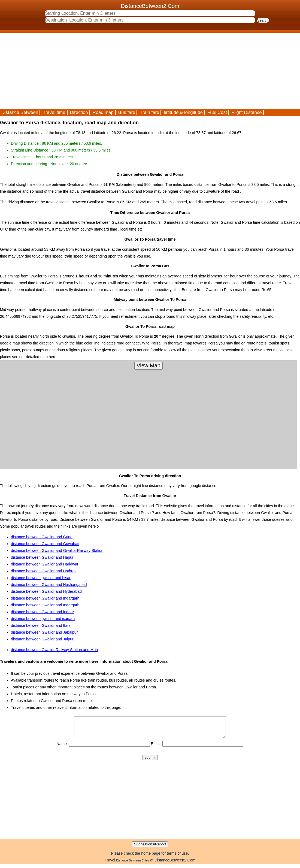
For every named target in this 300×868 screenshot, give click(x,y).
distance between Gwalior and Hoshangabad (49, 585)
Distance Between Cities (133, 864)
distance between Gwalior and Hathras (44, 571)
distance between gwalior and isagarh (43, 619)
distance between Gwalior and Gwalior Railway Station (57, 551)
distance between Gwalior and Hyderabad (46, 591)
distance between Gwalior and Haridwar (45, 564)
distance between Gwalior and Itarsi (41, 625)
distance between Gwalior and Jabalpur (44, 632)
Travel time (54, 112)
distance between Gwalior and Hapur (42, 557)
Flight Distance (247, 112)
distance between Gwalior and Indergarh (45, 605)
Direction (79, 112)
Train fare (149, 112)
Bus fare (127, 112)
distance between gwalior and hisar (41, 578)
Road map (103, 112)
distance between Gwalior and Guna (42, 537)
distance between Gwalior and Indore (42, 612)
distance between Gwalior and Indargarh (45, 598)
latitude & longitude (183, 112)
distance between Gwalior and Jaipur (42, 639)
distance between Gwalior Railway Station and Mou (54, 650)
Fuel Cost (217, 112)
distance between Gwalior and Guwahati (45, 544)
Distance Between (20, 112)
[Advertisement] (150, 71)
